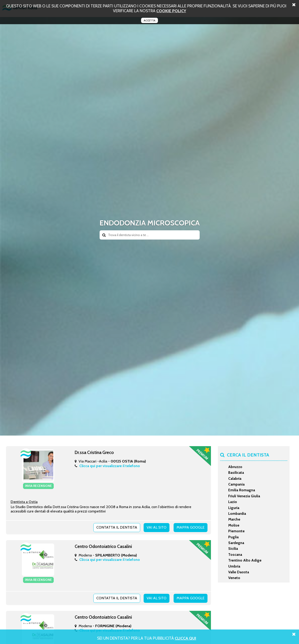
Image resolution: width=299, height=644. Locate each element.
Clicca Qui (185, 638)
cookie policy (171, 11)
